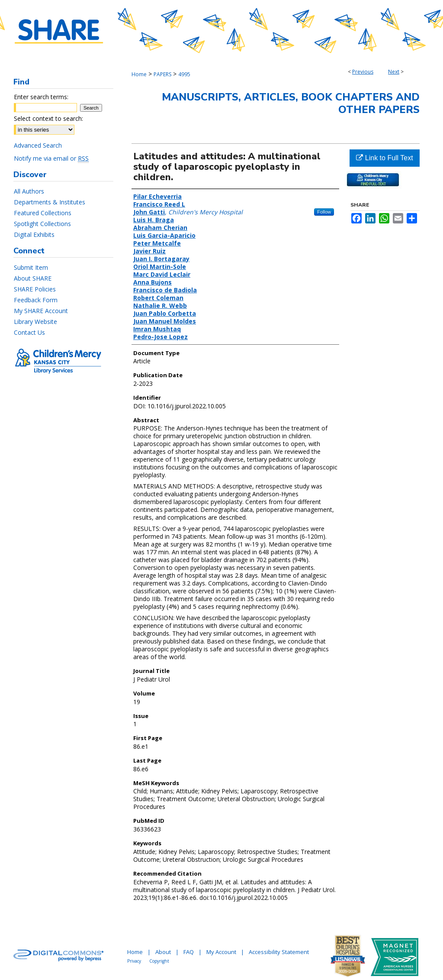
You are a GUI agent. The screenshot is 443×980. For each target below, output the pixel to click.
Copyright (159, 961)
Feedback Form (36, 300)
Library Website (35, 322)
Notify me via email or (51, 158)
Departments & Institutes (50, 202)
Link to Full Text (384, 158)
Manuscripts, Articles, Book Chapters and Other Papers (291, 103)
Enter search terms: (41, 97)
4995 (184, 74)
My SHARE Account (41, 311)
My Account (221, 952)
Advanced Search (38, 145)
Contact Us (29, 332)
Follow (324, 212)
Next (394, 72)
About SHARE (33, 278)
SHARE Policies (35, 289)
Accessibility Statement (279, 952)
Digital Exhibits (34, 234)
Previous (363, 72)
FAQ (189, 952)
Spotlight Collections (42, 224)
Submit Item (31, 267)
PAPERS (162, 74)
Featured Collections (43, 213)
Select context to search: (48, 118)
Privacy (134, 961)
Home (139, 74)
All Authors (29, 191)
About (163, 952)
